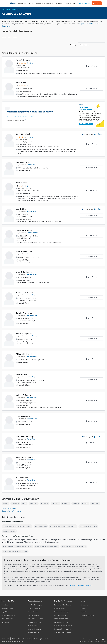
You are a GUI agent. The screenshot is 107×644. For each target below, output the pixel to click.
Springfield (96, 502)
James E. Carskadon (24, 271)
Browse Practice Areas (8, 614)
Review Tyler (31, 438)
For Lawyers (5, 621)
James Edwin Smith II (24, 250)
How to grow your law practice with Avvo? (18, 545)
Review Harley (32, 335)
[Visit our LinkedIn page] (97, 639)
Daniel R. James (22, 182)
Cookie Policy (27, 637)
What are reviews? (9, 530)
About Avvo (84, 603)
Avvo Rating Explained (87, 614)
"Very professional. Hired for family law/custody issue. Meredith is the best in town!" (48, 73)
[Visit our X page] (91, 639)
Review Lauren (32, 417)
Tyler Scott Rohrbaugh (25, 435)
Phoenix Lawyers (33, 624)
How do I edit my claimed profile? (47, 545)
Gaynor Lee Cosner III (24, 291)
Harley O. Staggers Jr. (24, 332)
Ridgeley (76, 502)
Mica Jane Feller (22, 476)
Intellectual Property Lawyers (63, 627)
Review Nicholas (33, 314)
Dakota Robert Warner (25, 456)
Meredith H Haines (23, 60)
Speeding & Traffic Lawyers (63, 631)
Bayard (5, 502)
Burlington (15, 502)
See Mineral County (9, 507)
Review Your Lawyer (8, 607)
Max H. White (21, 82)
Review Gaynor (32, 294)
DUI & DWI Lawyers (60, 614)
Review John (31, 164)
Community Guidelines (40, 637)
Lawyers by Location (26, 3)
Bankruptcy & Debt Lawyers (63, 603)
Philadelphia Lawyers (34, 621)
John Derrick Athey (23, 162)
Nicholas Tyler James (24, 312)
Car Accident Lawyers (61, 621)
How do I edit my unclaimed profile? (15, 550)
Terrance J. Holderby (24, 229)
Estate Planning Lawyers (62, 617)
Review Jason (32, 211)
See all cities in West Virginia (12, 509)
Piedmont (66, 502)
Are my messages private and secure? (64, 525)
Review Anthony (33, 396)
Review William (32, 355)
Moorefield (45, 502)
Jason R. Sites (21, 208)
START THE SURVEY (86, 123)
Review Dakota (32, 458)
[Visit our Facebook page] (84, 639)
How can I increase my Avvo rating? (75, 545)
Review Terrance (33, 232)
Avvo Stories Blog (7, 617)
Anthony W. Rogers (23, 394)
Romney (86, 502)
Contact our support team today (82, 584)
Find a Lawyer (6, 603)
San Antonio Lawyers (34, 627)
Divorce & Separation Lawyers (64, 624)
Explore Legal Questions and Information (17, 525)
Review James (32, 253)
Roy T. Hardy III (21, 373)
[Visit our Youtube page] (103, 639)
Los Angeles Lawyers (34, 607)
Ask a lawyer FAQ (41, 525)
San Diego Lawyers (34, 631)
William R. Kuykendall (24, 353)
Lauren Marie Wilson (24, 415)
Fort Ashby (34, 502)
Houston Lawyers (33, 614)
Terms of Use (5, 637)
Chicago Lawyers (33, 610)
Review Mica (31, 479)
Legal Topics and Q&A (64, 3)
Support (83, 610)
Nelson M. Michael (23, 134)
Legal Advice (6, 610)
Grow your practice (85, 3)
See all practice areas (9, 37)
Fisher (24, 502)
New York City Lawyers (35, 603)
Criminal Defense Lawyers (62, 610)
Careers (83, 607)
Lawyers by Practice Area (45, 3)
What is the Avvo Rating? (89, 525)
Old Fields (56, 502)
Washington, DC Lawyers (36, 617)
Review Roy (31, 376)
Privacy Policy (16, 637)
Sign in (97, 3)
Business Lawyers (60, 607)
